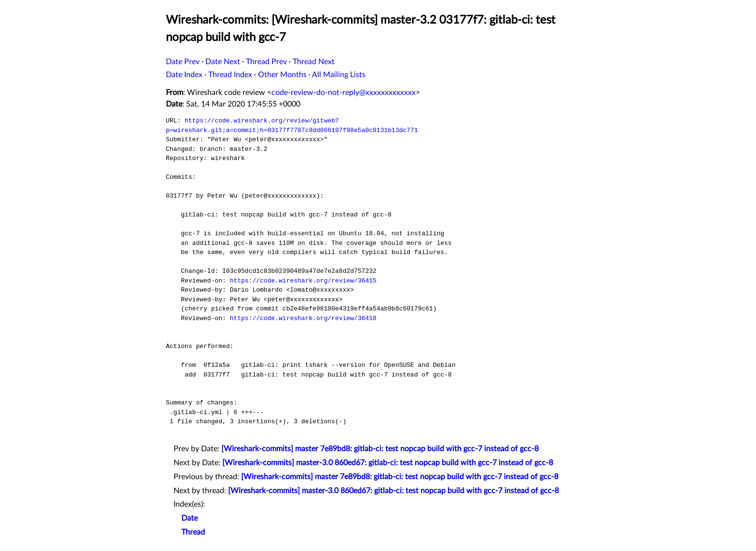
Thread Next (314, 62)
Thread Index (230, 75)
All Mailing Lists (339, 75)
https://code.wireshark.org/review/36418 (303, 318)
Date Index (184, 75)
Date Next (223, 62)
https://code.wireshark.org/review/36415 (303, 281)
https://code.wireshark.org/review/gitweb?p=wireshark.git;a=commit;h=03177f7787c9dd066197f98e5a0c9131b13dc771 (292, 125)
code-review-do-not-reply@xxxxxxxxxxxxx (344, 93)
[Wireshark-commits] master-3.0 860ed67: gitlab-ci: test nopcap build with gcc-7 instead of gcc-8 (388, 463)
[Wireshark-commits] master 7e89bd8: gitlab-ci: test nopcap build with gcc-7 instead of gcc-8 (380, 449)
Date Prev (183, 62)
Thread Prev (266, 62)
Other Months (282, 75)
